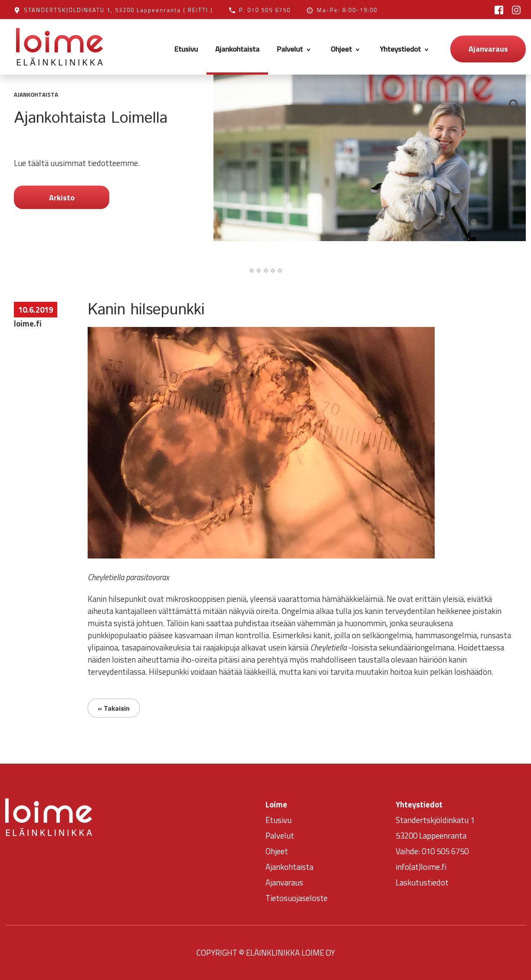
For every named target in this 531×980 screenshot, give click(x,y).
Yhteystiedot (405, 49)
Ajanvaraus (488, 49)
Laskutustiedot (422, 882)
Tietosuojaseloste (297, 898)
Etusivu (186, 49)
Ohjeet (346, 49)
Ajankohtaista (237, 49)
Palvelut (295, 49)
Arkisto (62, 198)
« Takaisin (114, 708)
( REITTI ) (198, 10)
